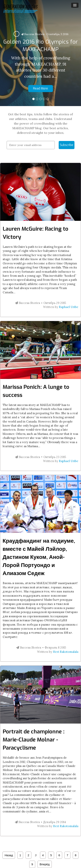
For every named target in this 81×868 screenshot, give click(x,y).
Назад (9, 855)
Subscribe (67, 145)
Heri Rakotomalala (66, 652)
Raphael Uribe (69, 307)
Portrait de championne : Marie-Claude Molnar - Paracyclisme (34, 740)
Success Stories (33, 34)
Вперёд (45, 864)
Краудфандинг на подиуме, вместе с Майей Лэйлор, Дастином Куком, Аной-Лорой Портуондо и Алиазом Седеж (39, 557)
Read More (40, 88)
